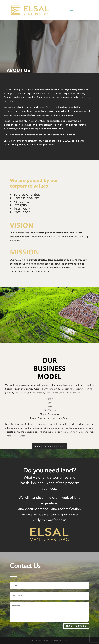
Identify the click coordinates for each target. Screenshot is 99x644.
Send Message (76, 626)
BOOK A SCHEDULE (49, 446)
